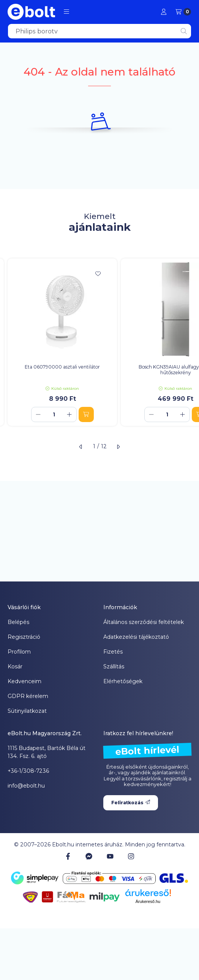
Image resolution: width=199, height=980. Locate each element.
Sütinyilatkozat (27, 711)
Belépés (18, 622)
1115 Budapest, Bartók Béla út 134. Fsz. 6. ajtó (47, 752)
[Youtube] (110, 856)
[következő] (118, 447)
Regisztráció (24, 637)
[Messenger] (89, 856)
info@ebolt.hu (26, 786)
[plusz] (69, 414)
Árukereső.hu (148, 901)
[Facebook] (68, 856)
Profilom (19, 652)
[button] (66, 12)
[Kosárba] (86, 414)
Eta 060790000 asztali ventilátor (62, 367)
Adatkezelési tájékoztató (136, 637)
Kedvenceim (24, 681)
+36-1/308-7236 (28, 771)
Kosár (15, 666)
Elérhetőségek (123, 681)
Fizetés (113, 652)
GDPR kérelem (28, 696)
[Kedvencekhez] (98, 274)
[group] (99, 342)
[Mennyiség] (54, 414)
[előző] (81, 447)
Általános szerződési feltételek (144, 622)
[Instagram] (131, 856)
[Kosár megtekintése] (183, 12)
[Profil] (164, 12)
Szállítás (114, 666)
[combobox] (99, 31)
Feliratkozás (131, 803)
